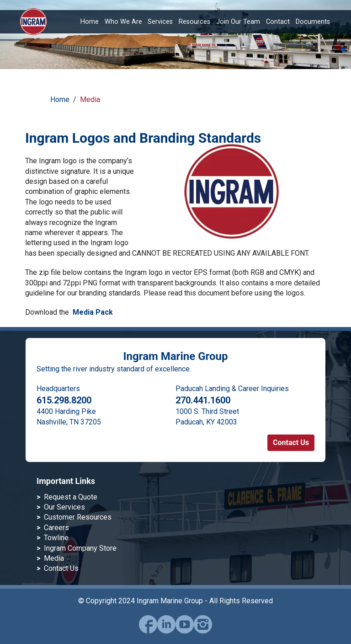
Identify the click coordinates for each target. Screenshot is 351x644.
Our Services (64, 507)
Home (90, 22)
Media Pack (93, 312)
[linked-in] (166, 631)
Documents (313, 22)
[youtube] (185, 631)
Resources (194, 22)
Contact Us (291, 443)
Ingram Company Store (80, 548)
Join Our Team (238, 22)
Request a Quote (71, 497)
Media (90, 99)
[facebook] (148, 631)
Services (160, 22)
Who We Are (123, 22)
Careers (56, 528)
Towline (56, 538)
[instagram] (203, 631)
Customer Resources (78, 517)
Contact (278, 22)
